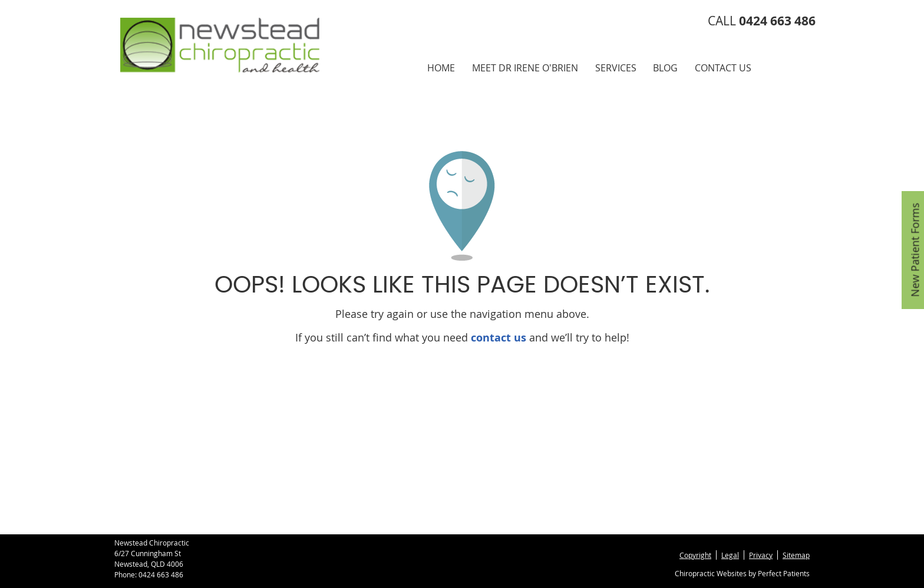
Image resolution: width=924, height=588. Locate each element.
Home (441, 68)
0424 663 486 (161, 574)
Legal (730, 555)
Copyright (695, 555)
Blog (665, 68)
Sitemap (796, 555)
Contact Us (723, 68)
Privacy (761, 555)
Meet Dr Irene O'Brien (525, 68)
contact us (499, 338)
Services (616, 68)
